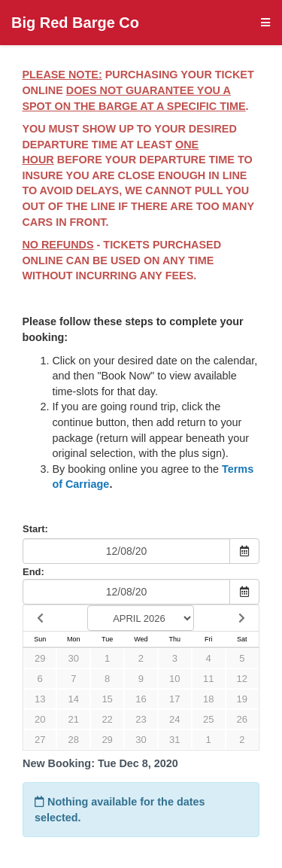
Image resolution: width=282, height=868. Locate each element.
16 (141, 699)
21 (74, 719)
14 (74, 699)
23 (141, 719)
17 (174, 699)
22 (107, 719)
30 (74, 658)
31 (174, 740)
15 (107, 699)
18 (208, 699)
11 (208, 679)
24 (174, 719)
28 (74, 740)
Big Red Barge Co (75, 23)
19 (242, 699)
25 (208, 719)
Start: (35, 529)
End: (33, 572)
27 (40, 740)
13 (40, 699)
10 (174, 679)
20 (40, 719)
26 (242, 719)
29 (40, 658)
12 (242, 679)
